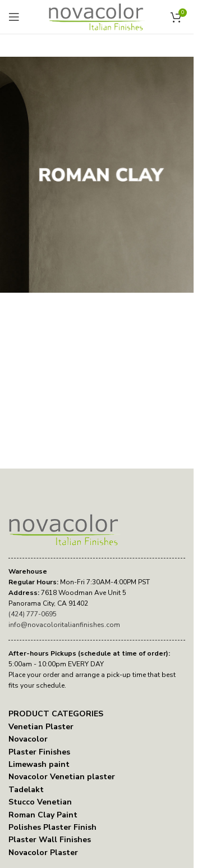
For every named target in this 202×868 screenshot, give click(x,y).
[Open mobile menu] (14, 17)
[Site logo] (97, 16)
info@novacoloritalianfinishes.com (64, 625)
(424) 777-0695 (33, 614)
